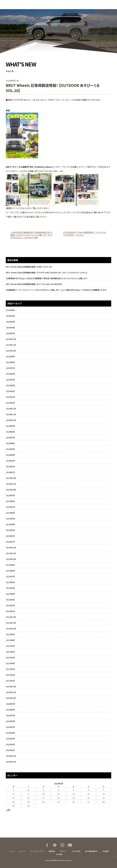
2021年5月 (10, 658)
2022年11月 (11, 553)
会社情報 (59, 854)
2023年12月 (11, 478)
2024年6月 (10, 443)
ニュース (22, 851)
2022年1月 (10, 611)
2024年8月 (10, 432)
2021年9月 (10, 634)
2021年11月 (11, 623)
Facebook (47, 845)
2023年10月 (11, 490)
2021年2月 (10, 675)
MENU (112, 5)
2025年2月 (10, 397)
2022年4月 (10, 594)
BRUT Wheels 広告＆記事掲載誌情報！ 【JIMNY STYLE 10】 (29, 267)
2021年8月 (10, 640)
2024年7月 (10, 438)
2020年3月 (10, 739)
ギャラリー (63, 851)
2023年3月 (10, 530)
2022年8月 (10, 571)
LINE (55, 845)
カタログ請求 (76, 851)
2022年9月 (10, 565)
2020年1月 (10, 750)
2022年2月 (10, 605)
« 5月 (8, 810)
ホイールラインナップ (37, 851)
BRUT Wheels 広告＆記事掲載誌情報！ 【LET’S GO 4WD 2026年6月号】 (34, 284)
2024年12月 (11, 409)
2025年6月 (10, 374)
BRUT (19, 5)
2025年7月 (10, 368)
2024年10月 (11, 420)
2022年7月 (10, 576)
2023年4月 (10, 524)
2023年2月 (10, 536)
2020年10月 (11, 698)
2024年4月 (10, 455)
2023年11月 (11, 484)
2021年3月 (10, 669)
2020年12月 (11, 686)
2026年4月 (10, 322)
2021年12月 (11, 617)
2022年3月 (10, 600)
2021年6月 (10, 652)
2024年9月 (10, 426)
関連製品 (52, 851)
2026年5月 (10, 316)
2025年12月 (11, 339)
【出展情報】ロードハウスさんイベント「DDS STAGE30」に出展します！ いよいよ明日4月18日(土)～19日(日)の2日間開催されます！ (56, 290)
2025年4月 (10, 385)
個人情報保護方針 (92, 851)
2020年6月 (10, 721)
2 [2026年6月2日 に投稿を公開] (28, 790)
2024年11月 (11, 414)
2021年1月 (10, 681)
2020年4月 (10, 733)
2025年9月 (10, 356)
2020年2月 (10, 744)
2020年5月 (10, 727)
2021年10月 (11, 629)
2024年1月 (10, 472)
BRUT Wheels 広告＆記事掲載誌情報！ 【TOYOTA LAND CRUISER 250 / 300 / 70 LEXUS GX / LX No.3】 (46, 272)
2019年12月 (11, 756)
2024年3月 (10, 461)
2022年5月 (10, 588)
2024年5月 (10, 449)
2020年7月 (10, 715)
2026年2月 (10, 333)
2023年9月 (10, 495)
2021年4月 (10, 663)
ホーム (12, 851)
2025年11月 (11, 345)
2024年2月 (10, 466)
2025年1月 (10, 403)
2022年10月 (11, 559)
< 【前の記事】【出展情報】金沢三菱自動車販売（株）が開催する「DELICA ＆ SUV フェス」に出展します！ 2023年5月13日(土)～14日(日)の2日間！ (31, 235)
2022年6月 (10, 582)
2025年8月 (10, 362)
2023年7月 (10, 507)
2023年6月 (10, 513)
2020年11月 (11, 692)
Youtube (70, 845)
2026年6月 (10, 310)
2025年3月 (10, 391)
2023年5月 (10, 519)
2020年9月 (10, 704)
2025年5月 (10, 380)
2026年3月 (10, 327)
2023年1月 (10, 542)
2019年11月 (11, 762)
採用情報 (106, 851)
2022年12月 (11, 548)
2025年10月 (11, 351)
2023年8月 (10, 501)
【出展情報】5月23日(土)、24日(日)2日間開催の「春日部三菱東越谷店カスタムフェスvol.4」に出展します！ (47, 278)
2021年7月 (10, 646)
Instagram (62, 845)
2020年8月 (10, 710)
